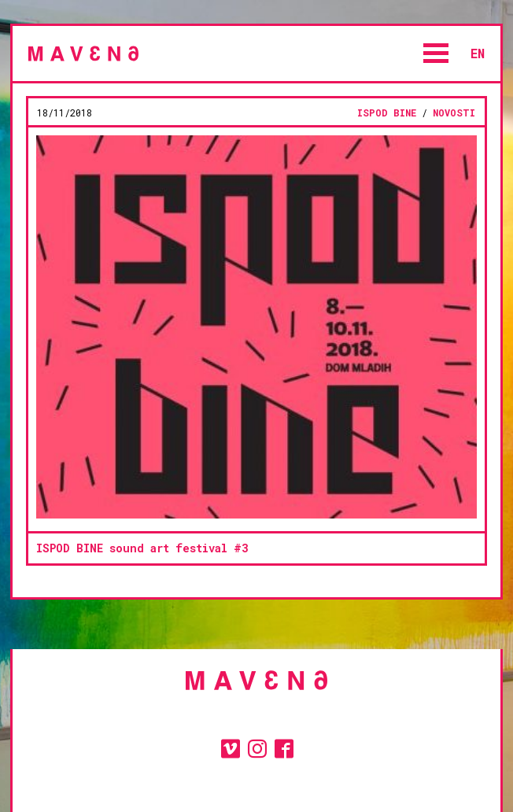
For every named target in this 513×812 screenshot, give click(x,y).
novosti (454, 113)
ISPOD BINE (387, 113)
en (478, 53)
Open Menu (436, 53)
